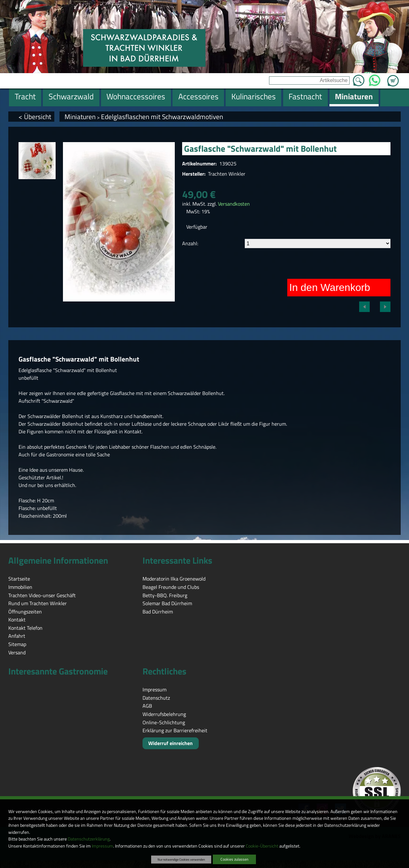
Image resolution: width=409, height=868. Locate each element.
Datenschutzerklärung (89, 839)
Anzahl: (190, 243)
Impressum (102, 846)
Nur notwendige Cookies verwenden (181, 859)
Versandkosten (234, 204)
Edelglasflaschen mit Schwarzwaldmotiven (162, 117)
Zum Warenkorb (393, 77)
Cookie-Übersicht (262, 846)
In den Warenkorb (330, 287)
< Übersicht (35, 117)
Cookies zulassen (234, 859)
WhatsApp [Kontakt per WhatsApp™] (375, 79)
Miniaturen (80, 117)
